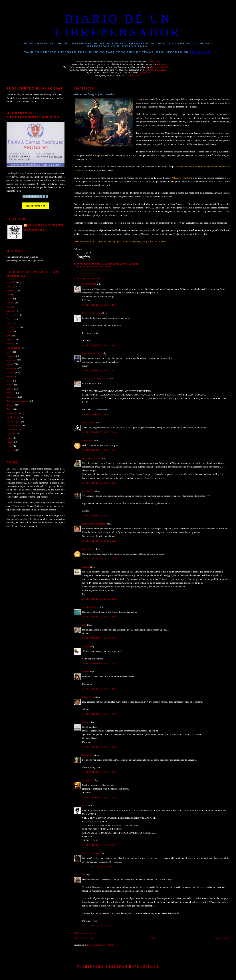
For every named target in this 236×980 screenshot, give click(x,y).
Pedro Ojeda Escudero (93, 353)
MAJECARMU (89, 284)
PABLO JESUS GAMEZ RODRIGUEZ (46, 225)
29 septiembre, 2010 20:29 (100, 559)
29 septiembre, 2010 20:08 (100, 516)
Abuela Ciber (88, 491)
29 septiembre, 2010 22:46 (100, 617)
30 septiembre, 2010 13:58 (100, 663)
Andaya (86, 567)
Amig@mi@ (88, 780)
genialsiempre (89, 423)
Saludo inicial (13, 417)
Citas (9, 299)
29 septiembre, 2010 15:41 (100, 371)
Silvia (85, 806)
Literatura (11, 356)
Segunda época (14, 422)
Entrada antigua (222, 938)
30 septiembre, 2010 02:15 (100, 638)
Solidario (11, 434)
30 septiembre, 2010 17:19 (100, 714)
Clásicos (11, 303)
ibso (84, 875)
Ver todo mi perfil (35, 230)
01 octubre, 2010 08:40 (97, 867)
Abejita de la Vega (91, 607)
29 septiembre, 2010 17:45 (100, 432)
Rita (84, 625)
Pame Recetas (89, 549)
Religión (11, 405)
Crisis (9, 307)
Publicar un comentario (85, 933)
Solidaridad (12, 430)
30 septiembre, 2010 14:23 (100, 689)
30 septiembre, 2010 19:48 (100, 797)
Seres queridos (13, 426)
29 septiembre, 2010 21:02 (100, 599)
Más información (36, 206)
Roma (9, 409)
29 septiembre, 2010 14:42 (100, 345)
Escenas (10, 319)
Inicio (154, 938)
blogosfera (11, 291)
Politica (10, 385)
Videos (10, 442)
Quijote (10, 389)
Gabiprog (87, 646)
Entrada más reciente (84, 938)
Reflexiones (12, 397)
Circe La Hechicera (91, 853)
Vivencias (11, 450)
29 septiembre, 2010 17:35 (100, 414)
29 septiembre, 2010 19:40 (100, 450)
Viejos (10, 446)
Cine (9, 295)
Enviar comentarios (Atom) (100, 945)
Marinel (86, 722)
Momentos (12, 360)
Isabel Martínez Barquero (94, 524)
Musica (10, 364)
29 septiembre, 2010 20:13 (100, 541)
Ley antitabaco (13, 348)
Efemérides (12, 315)
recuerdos (11, 393)
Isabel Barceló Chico (92, 458)
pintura (10, 376)
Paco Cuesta (88, 440)
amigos (10, 286)
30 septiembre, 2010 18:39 (100, 747)
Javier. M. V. (88, 697)
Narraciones (12, 368)
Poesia (10, 381)
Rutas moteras (13, 413)
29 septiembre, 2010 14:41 (100, 305)
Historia (105, 267)
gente (9, 335)
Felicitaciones (13, 327)
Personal (11, 372)
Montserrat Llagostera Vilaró (96, 379)
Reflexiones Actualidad (17, 401)
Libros (10, 352)
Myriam (86, 672)
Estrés (9, 323)
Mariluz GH (88, 755)
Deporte (10, 311)
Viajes (9, 438)
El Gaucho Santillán (92, 313)
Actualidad (12, 282)
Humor (10, 344)
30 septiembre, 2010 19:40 (100, 772)
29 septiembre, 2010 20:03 (100, 483)
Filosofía (93, 267)
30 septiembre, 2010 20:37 (100, 845)
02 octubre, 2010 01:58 (97, 926)
